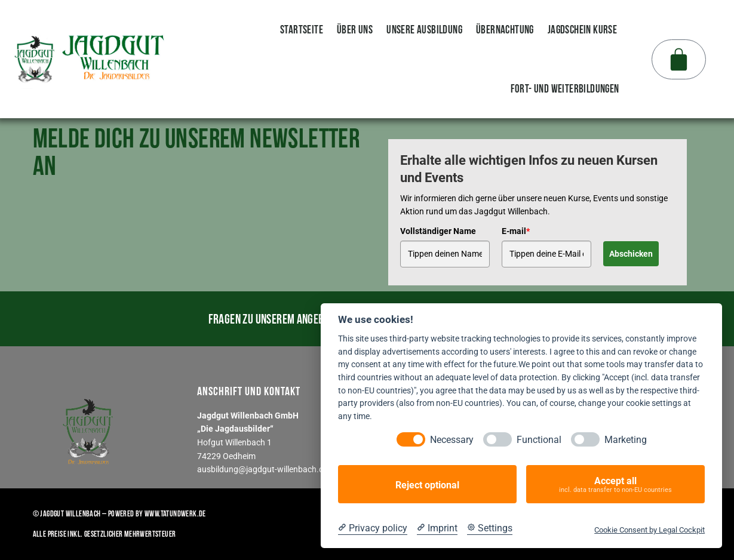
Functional (539, 440)
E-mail (516, 231)
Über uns (355, 29)
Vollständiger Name (438, 231)
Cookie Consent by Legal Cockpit (649, 530)
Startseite (302, 29)
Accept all (615, 484)
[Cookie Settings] (490, 528)
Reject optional (427, 484)
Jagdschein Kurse (582, 29)
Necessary (452, 440)
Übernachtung (505, 29)
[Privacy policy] (373, 528)
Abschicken (631, 253)
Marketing (626, 440)
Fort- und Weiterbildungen (565, 88)
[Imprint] (437, 528)
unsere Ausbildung (424, 29)
